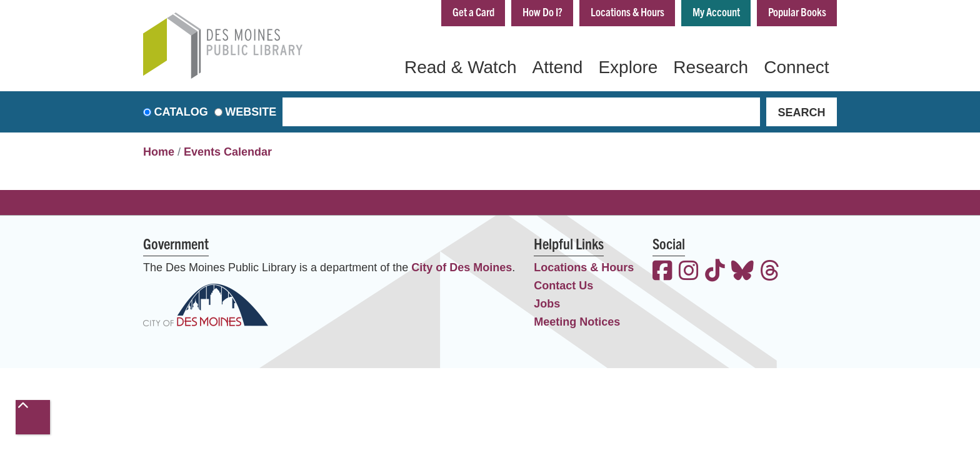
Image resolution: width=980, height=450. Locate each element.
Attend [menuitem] (557, 67)
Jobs (547, 304)
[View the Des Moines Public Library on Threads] (770, 272)
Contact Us (563, 286)
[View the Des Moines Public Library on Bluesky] (742, 272)
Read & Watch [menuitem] (460, 67)
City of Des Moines (462, 267)
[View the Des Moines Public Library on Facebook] (662, 272)
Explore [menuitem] (628, 67)
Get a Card (473, 12)
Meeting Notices (577, 322)
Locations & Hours (627, 12)
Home (159, 152)
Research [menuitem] (711, 67)
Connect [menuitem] (796, 67)
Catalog (181, 112)
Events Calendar (228, 152)
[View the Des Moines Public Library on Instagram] (689, 272)
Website (251, 112)
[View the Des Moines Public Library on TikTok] (715, 272)
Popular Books (797, 12)
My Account (716, 12)
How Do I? (542, 12)
